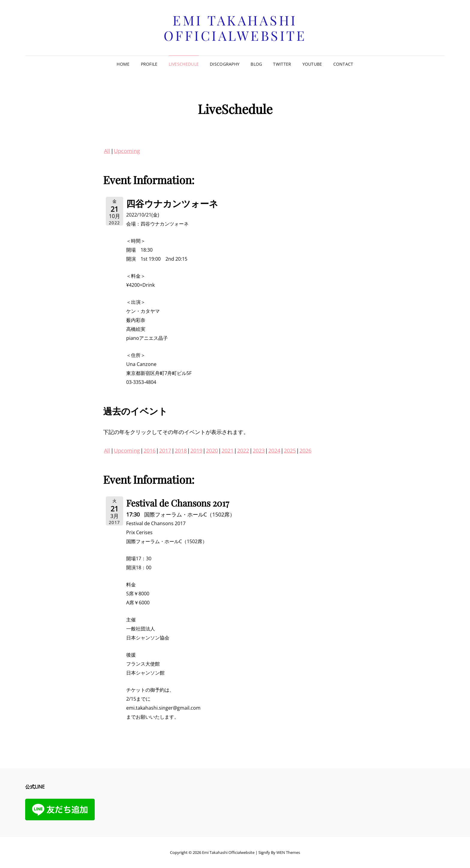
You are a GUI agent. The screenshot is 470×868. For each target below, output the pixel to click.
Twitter (282, 64)
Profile (149, 64)
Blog (256, 64)
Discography (225, 64)
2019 (196, 450)
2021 (228, 450)
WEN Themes (288, 852)
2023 (259, 450)
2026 (305, 450)
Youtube (312, 64)
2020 (212, 450)
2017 (165, 450)
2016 (150, 450)
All (107, 151)
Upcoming (127, 151)
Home (123, 64)
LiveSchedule (184, 64)
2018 (181, 450)
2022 (243, 450)
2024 (274, 450)
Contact (343, 64)
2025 (290, 450)
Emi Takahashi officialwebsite (235, 28)
